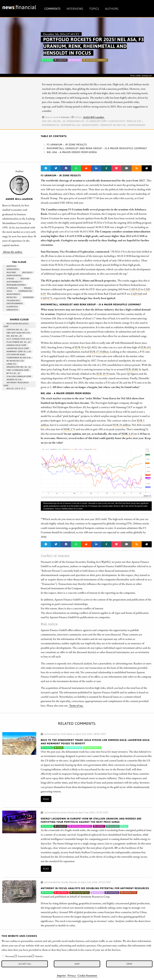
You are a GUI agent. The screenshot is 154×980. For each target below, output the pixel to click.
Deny (129, 964)
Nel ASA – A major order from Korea (72, 152)
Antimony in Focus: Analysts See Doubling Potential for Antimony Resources (95, 888)
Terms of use (76, 705)
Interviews (75, 9)
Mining (26, 288)
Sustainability (13, 282)
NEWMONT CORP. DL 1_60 (17, 352)
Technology (12, 301)
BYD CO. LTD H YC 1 (15, 389)
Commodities (24, 291)
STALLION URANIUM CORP (18, 376)
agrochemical (13, 275)
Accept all (25, 964)
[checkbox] (3, 956)
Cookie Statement (87, 975)
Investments (12, 294)
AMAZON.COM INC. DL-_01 (17, 367)
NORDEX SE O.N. (13, 380)
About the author (13, 252)
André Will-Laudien (94, 117)
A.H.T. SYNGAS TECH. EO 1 (17, 339)
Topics (94, 9)
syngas (9, 279)
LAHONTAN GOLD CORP (16, 348)
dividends (27, 297)
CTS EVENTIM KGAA (14, 355)
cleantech (11, 307)
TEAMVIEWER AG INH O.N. (18, 358)
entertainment (14, 304)
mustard (10, 272)
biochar (24, 279)
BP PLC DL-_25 (12, 373)
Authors (112, 9)
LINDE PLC (10, 364)
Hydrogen (11, 288)
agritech (10, 266)
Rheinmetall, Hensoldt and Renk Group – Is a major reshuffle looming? (97, 148)
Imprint (61, 975)
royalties (10, 297)
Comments (52, 9)
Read (46, 799)
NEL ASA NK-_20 (13, 336)
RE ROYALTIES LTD (14, 361)
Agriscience (12, 269)
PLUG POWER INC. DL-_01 (17, 342)
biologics (26, 272)
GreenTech (11, 310)
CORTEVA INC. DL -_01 (16, 330)
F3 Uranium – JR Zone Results (67, 144)
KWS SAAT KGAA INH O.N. (17, 333)
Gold (8, 291)
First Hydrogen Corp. (17, 370)
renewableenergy (15, 285)
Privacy (72, 975)
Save (77, 964)
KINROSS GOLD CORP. (15, 345)
